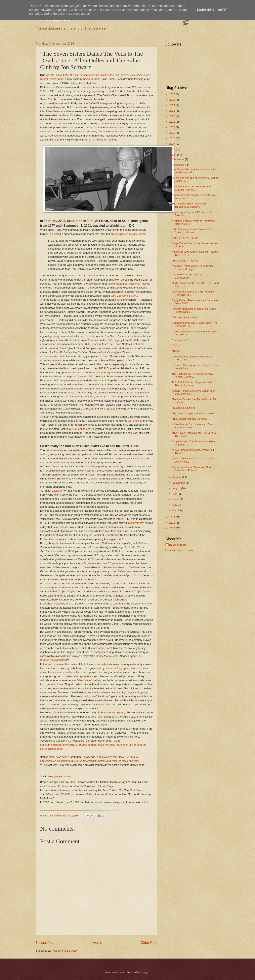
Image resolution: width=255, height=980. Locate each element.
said (119, 127)
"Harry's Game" (181, 340)
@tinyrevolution (63, 776)
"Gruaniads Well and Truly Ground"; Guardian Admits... (192, 188)
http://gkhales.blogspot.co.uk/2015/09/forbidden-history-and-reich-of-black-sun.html (90, 761)
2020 (172, 127)
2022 (172, 116)
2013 (172, 523)
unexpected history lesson (130, 234)
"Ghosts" (177, 345)
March (176, 510)
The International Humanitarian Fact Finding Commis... (192, 375)
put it (62, 356)
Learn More (206, 10)
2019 (172, 133)
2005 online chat (81, 429)
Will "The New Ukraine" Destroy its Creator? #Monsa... (191, 231)
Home (97, 943)
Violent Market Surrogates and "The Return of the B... (192, 426)
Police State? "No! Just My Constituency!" (187, 276)
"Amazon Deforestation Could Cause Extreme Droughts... (193, 267)
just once (133, 421)
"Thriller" (177, 351)
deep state (85, 680)
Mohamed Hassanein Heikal (132, 284)
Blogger (145, 972)
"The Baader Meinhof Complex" (190, 419)
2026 (172, 94)
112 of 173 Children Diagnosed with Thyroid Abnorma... (192, 384)
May (175, 505)
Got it (222, 10)
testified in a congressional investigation (92, 372)
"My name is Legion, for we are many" (193, 413)
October (177, 477)
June (176, 499)
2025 (172, 100)
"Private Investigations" (185, 317)
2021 (172, 122)
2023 (172, 111)
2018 (172, 138)
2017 (172, 144)
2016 (172, 149)
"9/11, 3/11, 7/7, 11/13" (185, 238)
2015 (172, 155)
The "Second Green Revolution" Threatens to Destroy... (190, 205)
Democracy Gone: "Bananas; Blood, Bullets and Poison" (192, 469)
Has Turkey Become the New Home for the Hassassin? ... (194, 171)
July (175, 494)
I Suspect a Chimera (183, 408)
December (179, 159)
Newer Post (45, 943)
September (179, 483)
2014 (172, 517)
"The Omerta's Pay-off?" (186, 261)
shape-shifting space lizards (122, 668)
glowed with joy (135, 523)
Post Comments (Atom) (65, 951)
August (177, 488)
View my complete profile (180, 550)
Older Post (149, 943)
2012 (172, 528)
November (179, 165)
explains (57, 491)
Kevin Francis (178, 545)
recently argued (115, 712)
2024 (172, 105)
